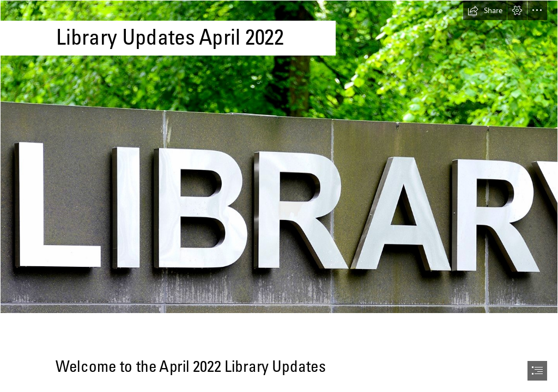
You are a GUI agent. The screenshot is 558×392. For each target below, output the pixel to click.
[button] (485, 10)
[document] (279, 196)
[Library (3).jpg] (279, 157)
